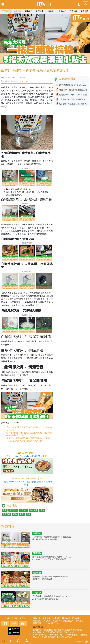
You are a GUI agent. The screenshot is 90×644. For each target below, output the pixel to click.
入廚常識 (18, 11)
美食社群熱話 (76, 630)
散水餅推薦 (48, 630)
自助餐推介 (38, 630)
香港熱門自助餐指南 (54, 632)
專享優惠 (37, 623)
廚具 (28, 514)
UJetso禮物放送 (39, 635)
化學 (22, 514)
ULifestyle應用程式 (71, 635)
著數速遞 (37, 618)
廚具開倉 (29, 11)
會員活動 (80, 621)
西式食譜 (73, 11)
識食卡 (36, 637)
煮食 (5, 510)
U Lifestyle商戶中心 (51, 623)
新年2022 (13, 510)
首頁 (3, 78)
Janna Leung (24, 81)
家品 (15, 514)
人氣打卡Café (69, 632)
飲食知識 (34, 510)
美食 (42, 510)
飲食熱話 (47, 618)
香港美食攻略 (68, 621)
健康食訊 (56, 618)
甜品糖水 (40, 11)
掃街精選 (76, 618)
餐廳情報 (37, 553)
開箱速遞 (66, 618)
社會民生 (23, 510)
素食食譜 (84, 11)
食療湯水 (51, 11)
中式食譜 (62, 11)
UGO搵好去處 (39, 632)
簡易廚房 (6, 11)
